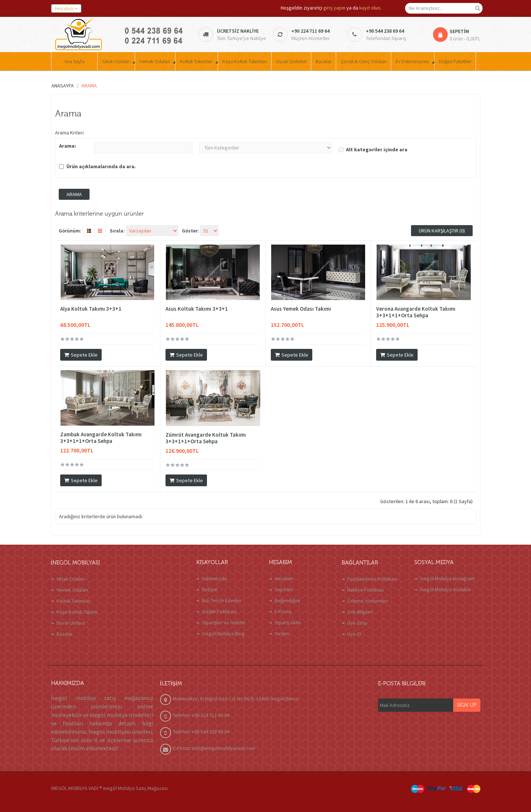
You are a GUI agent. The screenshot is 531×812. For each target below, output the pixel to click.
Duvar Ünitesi (71, 623)
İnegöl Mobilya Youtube (445, 589)
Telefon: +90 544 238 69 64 (201, 732)
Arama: (68, 146)
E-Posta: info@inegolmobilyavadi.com (214, 748)
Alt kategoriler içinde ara (373, 149)
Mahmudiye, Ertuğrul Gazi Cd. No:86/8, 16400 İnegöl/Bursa (236, 699)
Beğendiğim (287, 600)
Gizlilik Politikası (219, 611)
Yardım (282, 634)
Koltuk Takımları (74, 601)
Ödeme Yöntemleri (368, 601)
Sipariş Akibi (288, 622)
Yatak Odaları (71, 579)
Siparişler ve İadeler (224, 622)
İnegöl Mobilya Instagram (447, 578)
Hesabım (284, 578)
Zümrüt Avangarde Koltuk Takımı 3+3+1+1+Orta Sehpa (206, 438)
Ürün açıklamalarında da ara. (97, 166)
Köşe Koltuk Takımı (77, 612)
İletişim (210, 589)
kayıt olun (370, 8)
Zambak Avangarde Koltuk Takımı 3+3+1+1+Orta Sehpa (101, 438)
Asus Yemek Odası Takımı (301, 309)
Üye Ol (354, 634)
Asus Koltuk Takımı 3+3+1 (197, 309)
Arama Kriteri (69, 133)
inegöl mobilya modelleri (121, 715)
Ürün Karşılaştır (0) (442, 231)
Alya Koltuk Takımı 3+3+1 (91, 309)
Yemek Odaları (72, 590)
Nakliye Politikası (365, 590)
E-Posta (283, 611)
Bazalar (65, 634)
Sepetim (284, 589)
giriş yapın (334, 8)
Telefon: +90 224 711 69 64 (201, 715)
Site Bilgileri (360, 612)
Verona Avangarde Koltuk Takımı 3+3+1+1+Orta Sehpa (416, 312)
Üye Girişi (357, 623)
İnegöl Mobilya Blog (223, 634)
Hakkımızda (214, 578)
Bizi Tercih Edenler (222, 600)
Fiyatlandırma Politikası (372, 579)
